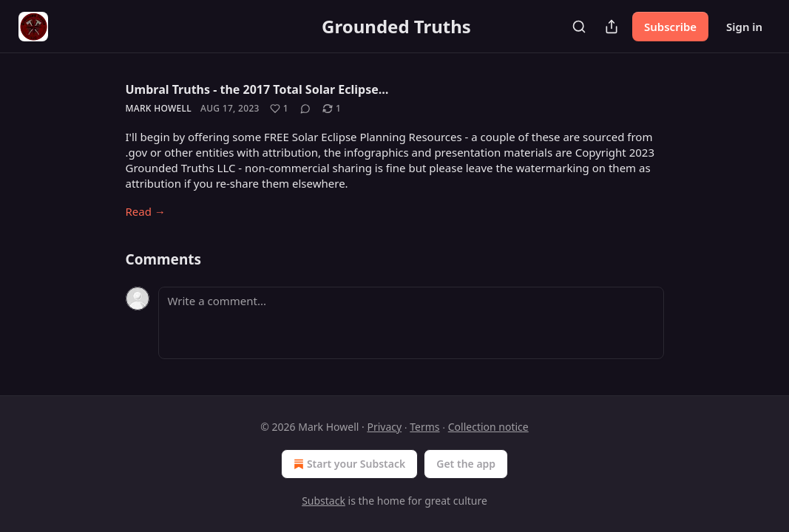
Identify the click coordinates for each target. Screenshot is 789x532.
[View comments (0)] (305, 109)
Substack (324, 501)
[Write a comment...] (411, 323)
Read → (146, 211)
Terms (424, 427)
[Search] (579, 27)
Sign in (744, 27)
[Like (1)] (279, 109)
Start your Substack (348, 464)
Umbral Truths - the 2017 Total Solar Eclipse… (257, 89)
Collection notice (488, 427)
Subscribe (670, 27)
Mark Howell (159, 108)
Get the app (466, 464)
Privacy (384, 427)
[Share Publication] (612, 27)
